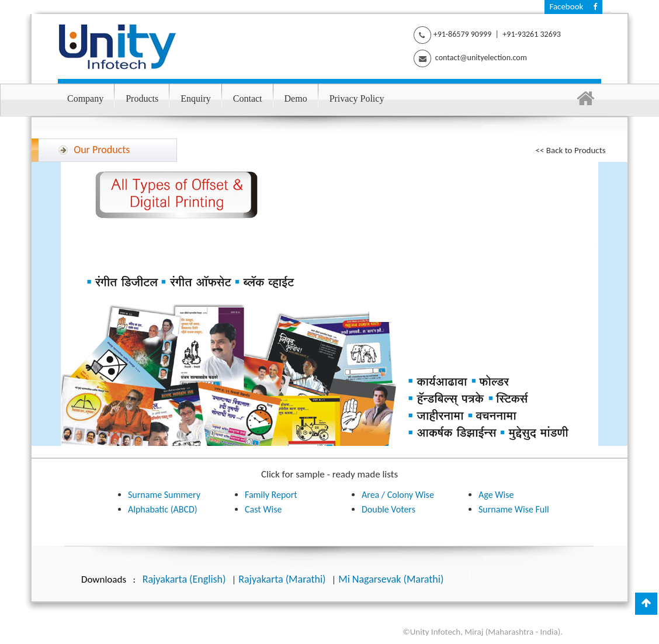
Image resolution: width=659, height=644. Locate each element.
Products (142, 98)
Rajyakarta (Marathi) (282, 579)
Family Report (271, 495)
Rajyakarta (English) (184, 579)
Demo (296, 98)
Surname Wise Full (514, 509)
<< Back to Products (571, 150)
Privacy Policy (357, 98)
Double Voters (389, 509)
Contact (248, 98)
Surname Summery (164, 495)
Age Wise (496, 495)
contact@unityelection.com (480, 58)
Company (85, 98)
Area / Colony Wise (398, 495)
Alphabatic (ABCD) (163, 509)
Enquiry (196, 98)
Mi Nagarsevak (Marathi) (391, 579)
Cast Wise (263, 509)
